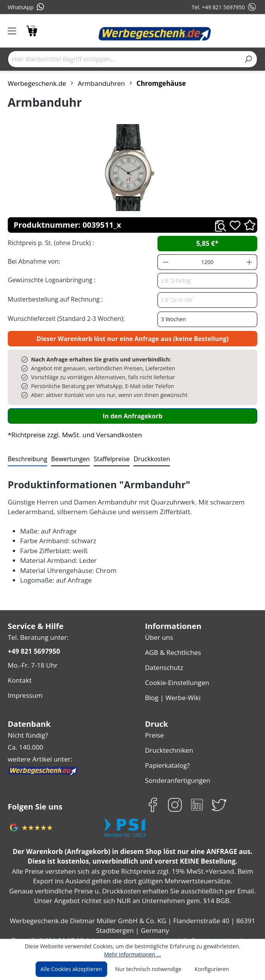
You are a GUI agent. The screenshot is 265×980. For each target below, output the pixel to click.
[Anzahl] (208, 262)
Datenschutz (163, 664)
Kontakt (19, 677)
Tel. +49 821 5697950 (224, 7)
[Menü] (15, 31)
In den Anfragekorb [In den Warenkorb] (132, 416)
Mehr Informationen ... (132, 954)
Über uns (158, 637)
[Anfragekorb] (32, 30)
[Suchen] (248, 59)
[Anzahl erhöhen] (250, 262)
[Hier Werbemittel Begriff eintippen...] (124, 59)
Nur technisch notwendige (148, 969)
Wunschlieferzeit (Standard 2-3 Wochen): (64, 318)
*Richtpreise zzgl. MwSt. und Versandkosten (72, 435)
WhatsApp (26, 7)
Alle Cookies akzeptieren (74, 969)
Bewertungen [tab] (68, 459)
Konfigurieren (209, 969)
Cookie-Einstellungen (176, 678)
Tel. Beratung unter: (36, 637)
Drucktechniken (168, 742)
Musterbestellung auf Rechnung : (53, 299)
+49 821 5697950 (33, 650)
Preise (154, 729)
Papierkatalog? (167, 756)
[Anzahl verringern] (166, 262)
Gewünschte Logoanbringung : (50, 280)
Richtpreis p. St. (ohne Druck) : (50, 243)
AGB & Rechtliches (173, 650)
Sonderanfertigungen (176, 770)
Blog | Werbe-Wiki (171, 692)
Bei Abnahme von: (33, 261)
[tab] (27, 459)
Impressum (24, 691)
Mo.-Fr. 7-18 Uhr (32, 663)
